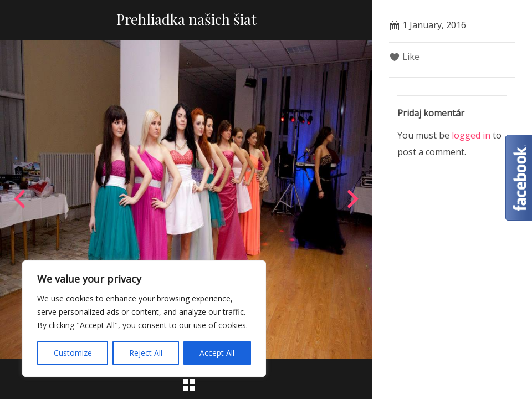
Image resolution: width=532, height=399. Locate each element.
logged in (471, 135)
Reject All (146, 353)
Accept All (217, 353)
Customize (73, 353)
